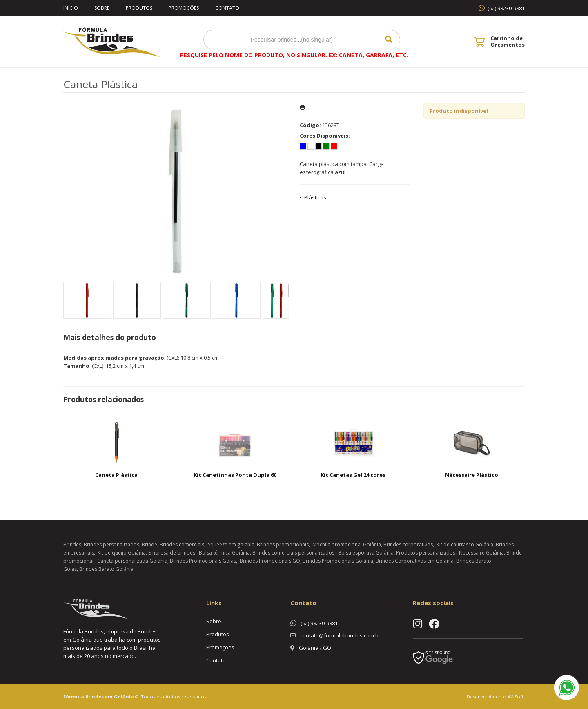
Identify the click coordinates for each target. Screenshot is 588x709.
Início (71, 8)
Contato (227, 8)
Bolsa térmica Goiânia (224, 553)
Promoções (184, 8)
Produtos (139, 8)
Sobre (102, 8)
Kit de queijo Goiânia (122, 553)
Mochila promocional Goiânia (347, 545)
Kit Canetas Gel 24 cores (353, 475)
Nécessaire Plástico (472, 475)
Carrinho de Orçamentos (508, 41)
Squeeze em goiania (231, 545)
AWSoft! (516, 697)
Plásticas (315, 197)
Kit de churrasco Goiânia (465, 545)
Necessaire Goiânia (481, 553)
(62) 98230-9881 (506, 8)
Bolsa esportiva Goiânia (366, 553)
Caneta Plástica (116, 475)
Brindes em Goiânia (110, 697)
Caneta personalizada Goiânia (132, 561)
